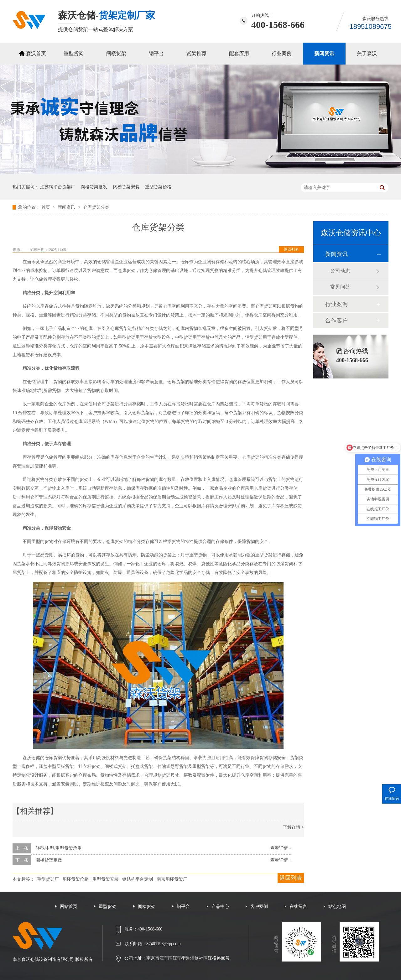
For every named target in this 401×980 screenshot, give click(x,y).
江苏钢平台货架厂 (58, 187)
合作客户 (336, 321)
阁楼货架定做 (49, 860)
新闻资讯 (324, 53)
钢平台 (156, 53)
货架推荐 (196, 53)
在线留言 (298, 907)
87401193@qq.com (164, 944)
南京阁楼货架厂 (172, 879)
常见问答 (340, 287)
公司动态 (340, 271)
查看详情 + (281, 848)
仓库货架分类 (96, 207)
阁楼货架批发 (94, 187)
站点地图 (337, 907)
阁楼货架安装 (126, 187)
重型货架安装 (106, 879)
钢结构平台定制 (138, 879)
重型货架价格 (158, 187)
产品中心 (220, 907)
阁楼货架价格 (76, 879)
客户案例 (259, 907)
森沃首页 (36, 53)
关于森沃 (367, 53)
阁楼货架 (116, 53)
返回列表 (291, 249)
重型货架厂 (48, 879)
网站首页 (69, 907)
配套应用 (239, 53)
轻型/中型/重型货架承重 (59, 848)
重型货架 (74, 53)
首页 (46, 207)
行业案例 (282, 53)
